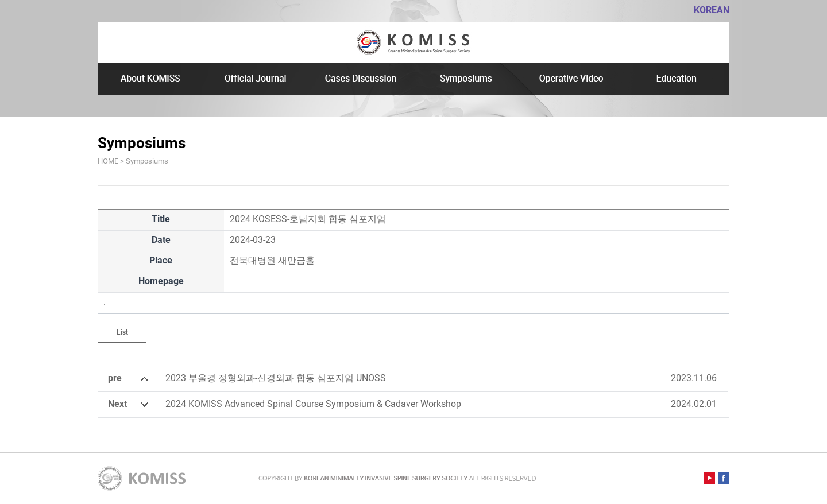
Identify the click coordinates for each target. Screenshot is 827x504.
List (122, 332)
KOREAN (712, 10)
